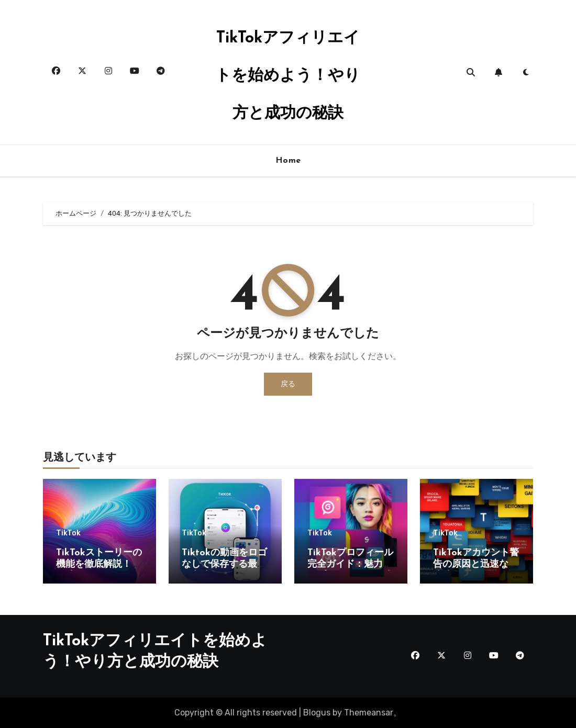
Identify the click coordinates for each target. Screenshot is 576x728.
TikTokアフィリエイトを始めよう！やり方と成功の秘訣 (288, 76)
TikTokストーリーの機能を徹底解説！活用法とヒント (99, 564)
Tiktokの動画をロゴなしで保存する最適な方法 (224, 564)
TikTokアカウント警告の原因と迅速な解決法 (476, 564)
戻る (288, 384)
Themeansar (369, 713)
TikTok (68, 533)
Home (288, 161)
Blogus (317, 713)
